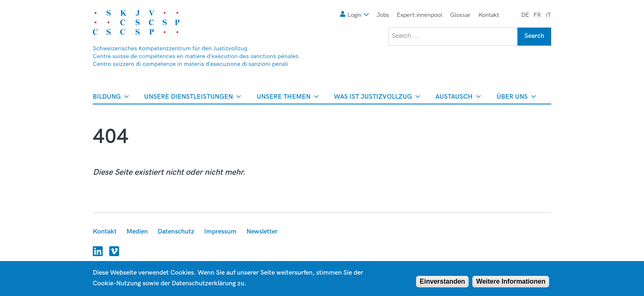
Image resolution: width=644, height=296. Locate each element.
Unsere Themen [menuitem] (288, 98)
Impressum (220, 232)
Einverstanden (442, 281)
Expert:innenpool (420, 15)
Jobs (383, 15)
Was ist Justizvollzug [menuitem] (377, 98)
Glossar (460, 15)
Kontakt (489, 15)
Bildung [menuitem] (111, 98)
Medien (137, 232)
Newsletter (262, 232)
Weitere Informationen (511, 281)
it (549, 15)
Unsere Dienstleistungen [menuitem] (193, 98)
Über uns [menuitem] (516, 98)
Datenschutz (176, 232)
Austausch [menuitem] (458, 98)
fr (537, 15)
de (525, 15)
